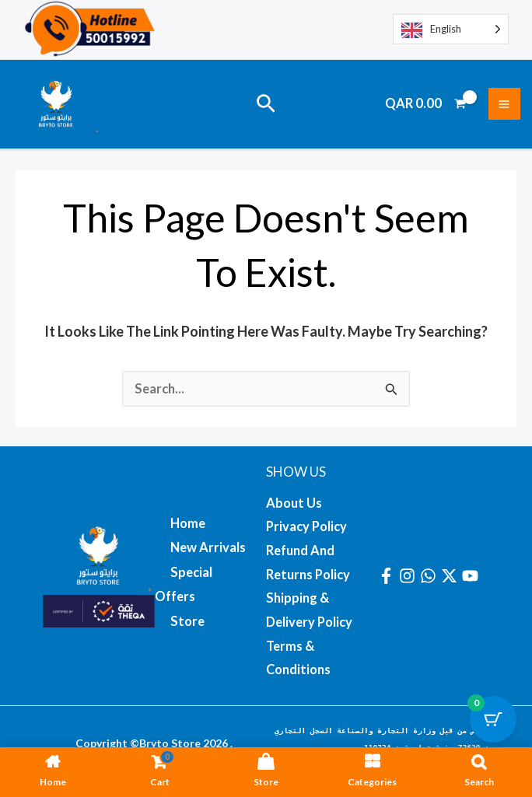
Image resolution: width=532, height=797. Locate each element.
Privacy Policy (308, 531)
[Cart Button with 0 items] (493, 719)
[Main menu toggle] (505, 105)
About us (295, 506)
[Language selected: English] (451, 29)
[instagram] (409, 581)
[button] (266, 105)
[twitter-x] (451, 581)
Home (189, 528)
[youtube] (472, 581)
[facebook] (388, 581)
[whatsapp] (430, 581)
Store (188, 626)
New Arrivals (208, 552)
